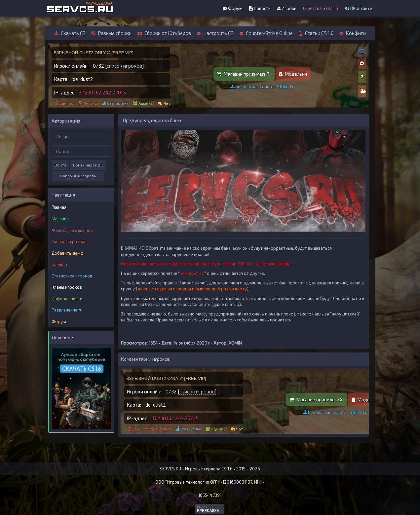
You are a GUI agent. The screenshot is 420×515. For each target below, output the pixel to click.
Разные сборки (115, 33)
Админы (146, 103)
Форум (233, 8)
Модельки (293, 74)
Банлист (67, 103)
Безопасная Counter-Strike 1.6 (263, 87)
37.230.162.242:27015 (102, 92)
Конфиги (356, 33)
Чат (167, 103)
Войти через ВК (88, 165)
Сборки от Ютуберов (168, 33)
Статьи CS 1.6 (319, 33)
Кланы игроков (67, 287)
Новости (260, 8)
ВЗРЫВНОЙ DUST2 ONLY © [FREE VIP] (94, 53)
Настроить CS (218, 33)
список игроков (124, 66)
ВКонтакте (358, 8)
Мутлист (91, 103)
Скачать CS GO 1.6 (321, 8)
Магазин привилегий (243, 74)
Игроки (287, 8)
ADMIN (235, 343)
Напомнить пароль (78, 176)
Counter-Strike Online (269, 33)
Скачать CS (73, 33)
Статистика (118, 103)
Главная (59, 207)
